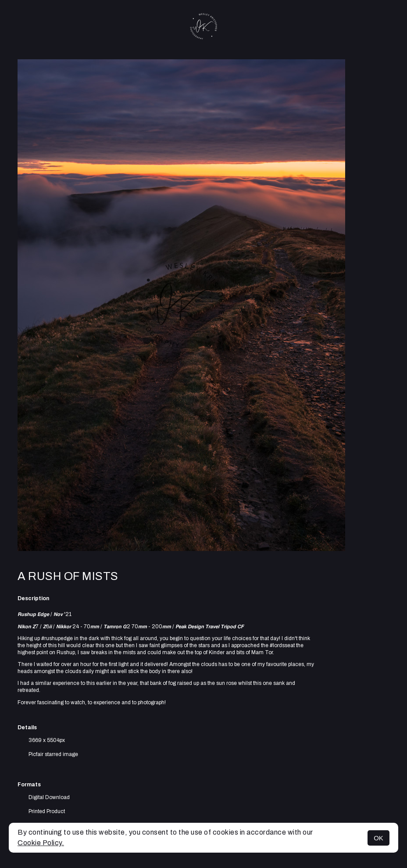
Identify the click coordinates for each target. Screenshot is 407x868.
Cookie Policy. (41, 843)
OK (378, 838)
